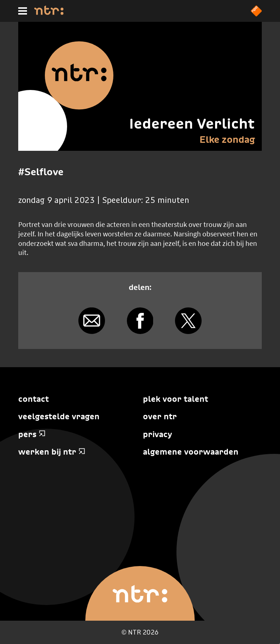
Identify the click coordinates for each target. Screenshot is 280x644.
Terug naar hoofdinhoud (279, 643)
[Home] (49, 13)
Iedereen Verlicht (192, 123)
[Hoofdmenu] (23, 11)
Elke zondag (227, 140)
